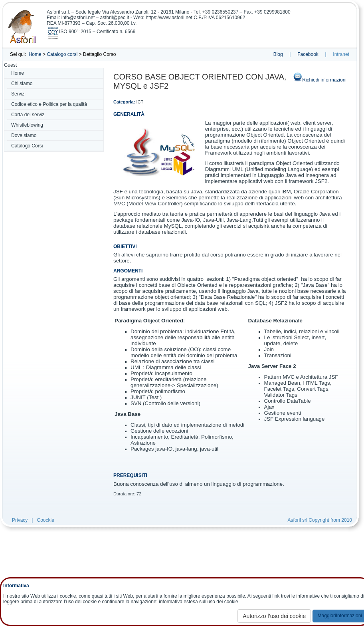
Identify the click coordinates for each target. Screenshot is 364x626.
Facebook (308, 54)
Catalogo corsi (62, 54)
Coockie (45, 520)
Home (35, 54)
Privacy (20, 520)
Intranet (341, 54)
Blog (278, 54)
